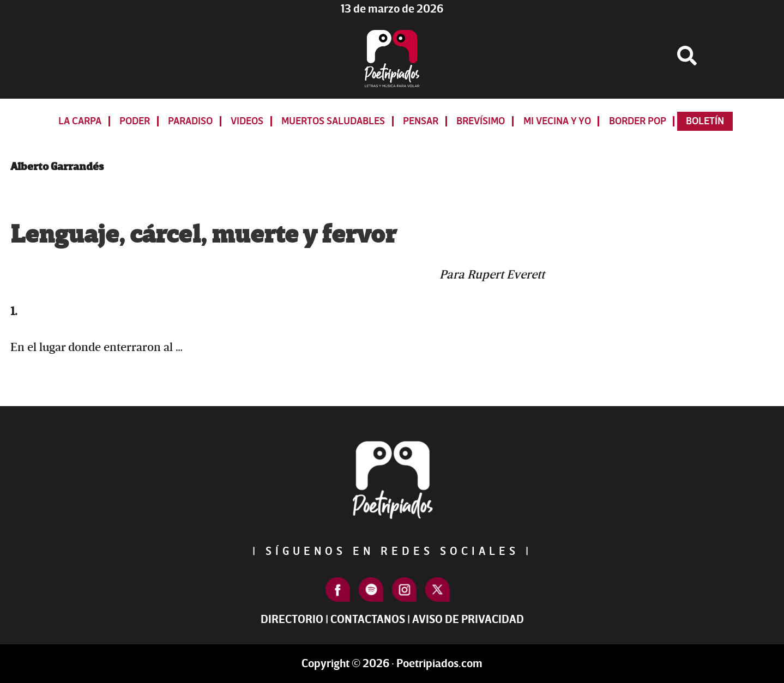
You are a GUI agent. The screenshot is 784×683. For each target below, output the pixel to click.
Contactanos (368, 619)
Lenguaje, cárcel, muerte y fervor (203, 235)
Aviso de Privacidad (468, 619)
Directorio (292, 619)
